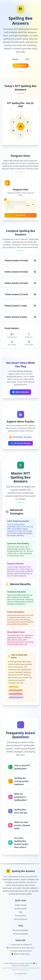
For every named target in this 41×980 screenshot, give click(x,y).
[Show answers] (35, 260)
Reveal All (20, 215)
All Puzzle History (21, 443)
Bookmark (20, 66)
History (15, 59)
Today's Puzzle (21, 905)
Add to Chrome (20, 392)
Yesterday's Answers (20, 437)
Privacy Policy (20, 916)
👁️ (33, 205)
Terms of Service (20, 919)
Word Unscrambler (20, 930)
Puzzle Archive (20, 909)
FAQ (27, 59)
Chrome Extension (21, 934)
